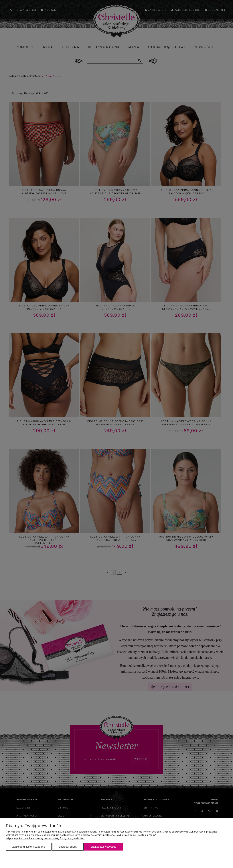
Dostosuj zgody (68, 847)
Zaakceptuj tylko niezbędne (29, 847)
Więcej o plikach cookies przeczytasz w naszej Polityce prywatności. (45, 838)
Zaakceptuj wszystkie (103, 847)
